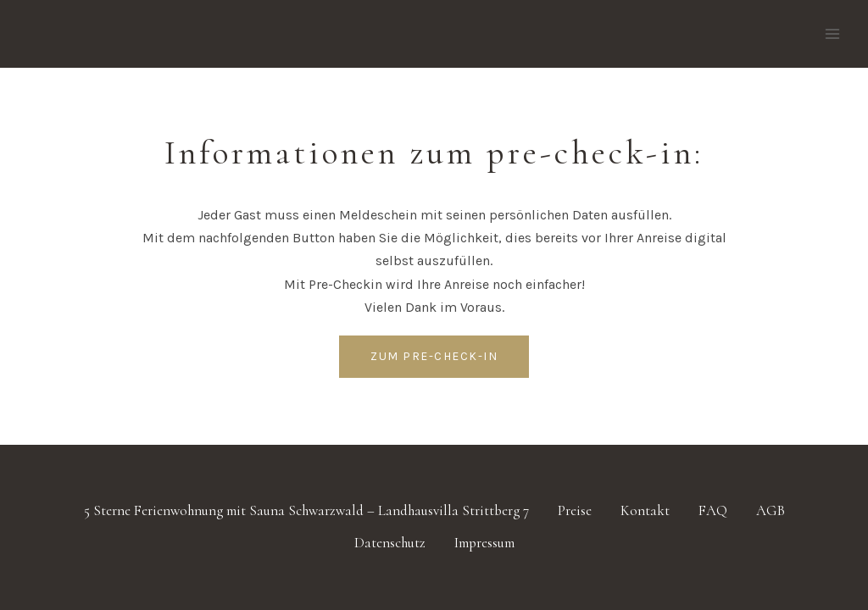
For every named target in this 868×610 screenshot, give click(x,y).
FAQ (713, 510)
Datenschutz (390, 543)
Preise (575, 510)
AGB (771, 510)
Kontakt (645, 510)
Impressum (484, 543)
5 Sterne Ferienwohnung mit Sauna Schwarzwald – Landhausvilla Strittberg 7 (306, 510)
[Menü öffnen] (832, 33)
